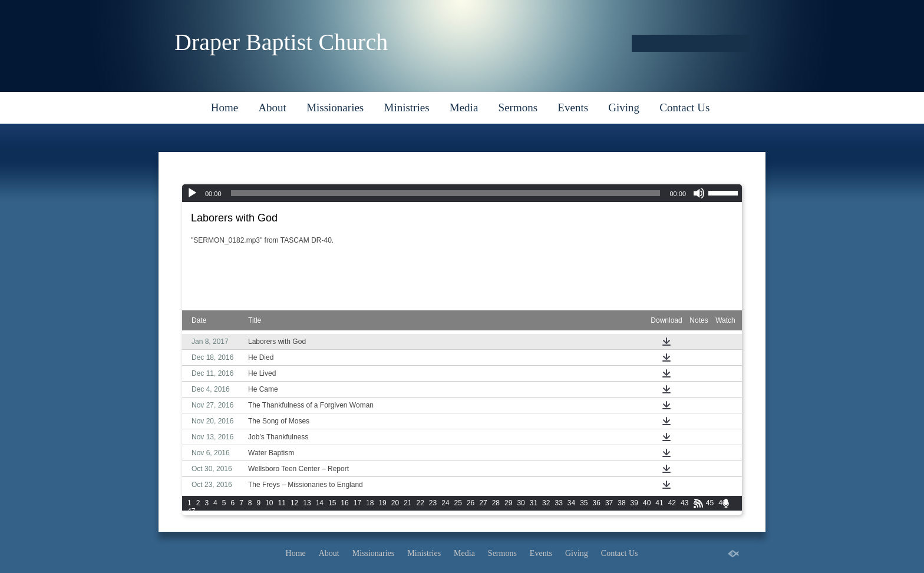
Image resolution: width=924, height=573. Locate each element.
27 (483, 503)
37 (609, 503)
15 (332, 503)
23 (433, 503)
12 (294, 503)
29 (508, 503)
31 (534, 503)
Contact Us (684, 107)
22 (420, 503)
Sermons (518, 107)
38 (621, 503)
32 (546, 503)
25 (458, 503)
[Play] (192, 193)
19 (382, 503)
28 (496, 503)
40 (647, 503)
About (272, 107)
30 (521, 503)
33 (558, 503)
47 (191, 511)
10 (269, 503)
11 (282, 503)
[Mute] (699, 193)
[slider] (446, 193)
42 (672, 503)
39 (634, 503)
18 (370, 503)
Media (464, 107)
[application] (462, 193)
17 (357, 503)
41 (659, 503)
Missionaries (335, 107)
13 (307, 503)
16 (344, 503)
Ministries (406, 107)
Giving (624, 107)
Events (573, 107)
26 (471, 503)
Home (225, 107)
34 (571, 503)
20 (395, 503)
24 (445, 503)
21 (407, 503)
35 (584, 503)
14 (320, 503)
